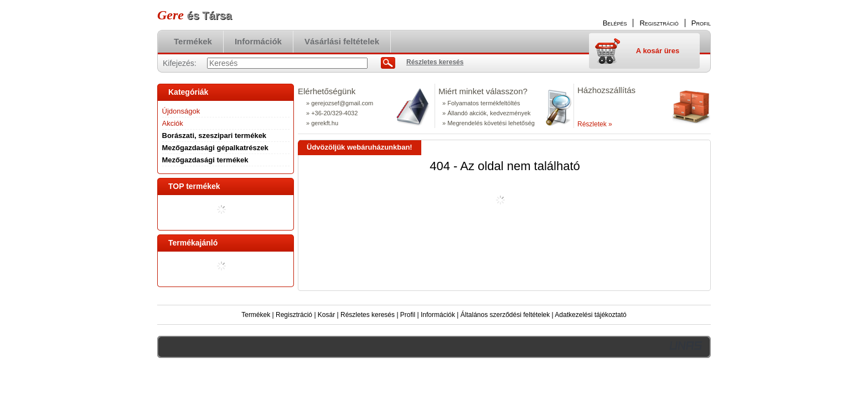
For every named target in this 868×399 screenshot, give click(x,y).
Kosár (326, 315)
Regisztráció (294, 315)
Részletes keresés (368, 315)
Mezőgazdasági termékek (205, 160)
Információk (438, 315)
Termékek (256, 315)
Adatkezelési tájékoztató (590, 315)
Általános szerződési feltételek (505, 315)
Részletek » (595, 124)
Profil (408, 315)
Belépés (615, 23)
